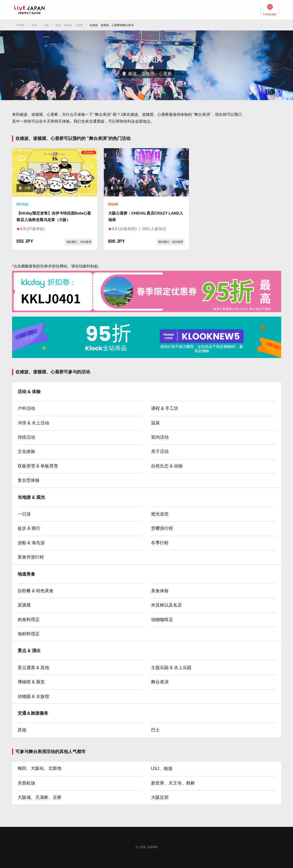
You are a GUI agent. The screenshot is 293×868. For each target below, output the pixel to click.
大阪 (46, 25)
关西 (34, 25)
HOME (21, 25)
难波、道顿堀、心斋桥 (69, 25)
